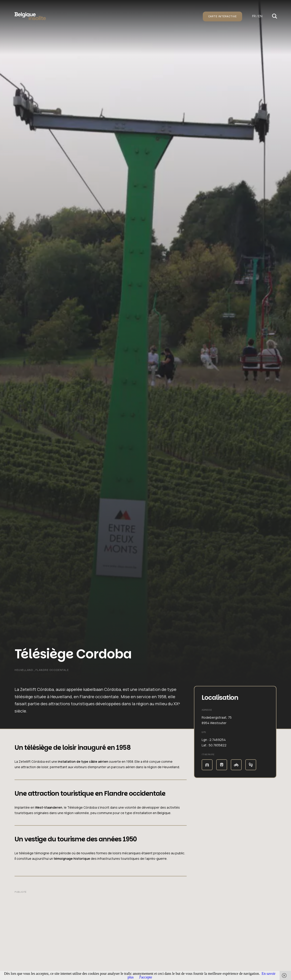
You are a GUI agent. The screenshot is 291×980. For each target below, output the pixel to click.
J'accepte (146, 977)
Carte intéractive (222, 16)
